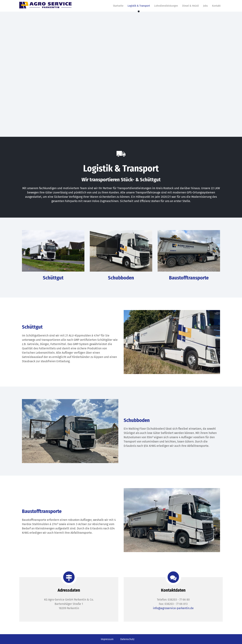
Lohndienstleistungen (166, 6)
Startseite (118, 6)
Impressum (107, 639)
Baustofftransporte (189, 278)
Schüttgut (53, 278)
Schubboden (121, 278)
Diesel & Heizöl (191, 6)
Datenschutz (127, 639)
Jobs (205, 6)
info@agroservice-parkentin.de (173, 608)
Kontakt (216, 6)
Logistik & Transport (139, 6)
